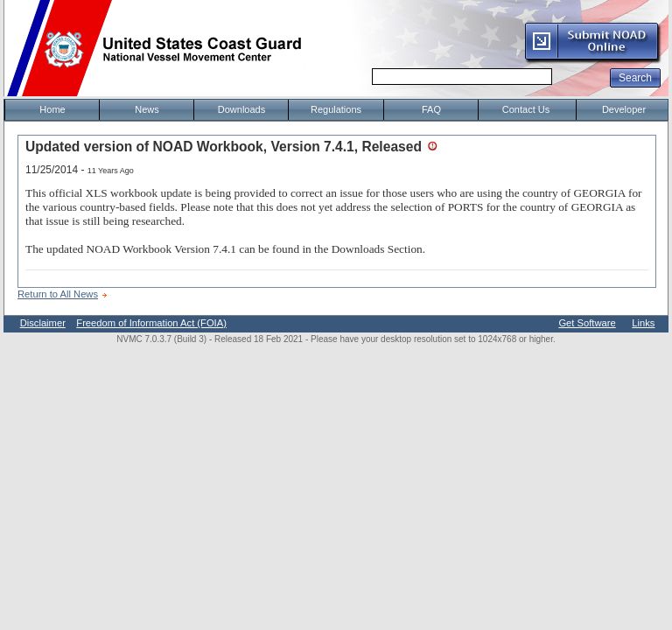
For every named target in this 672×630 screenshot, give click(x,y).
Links (643, 323)
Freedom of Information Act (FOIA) (151, 323)
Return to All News (58, 294)
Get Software (587, 323)
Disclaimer (43, 323)
